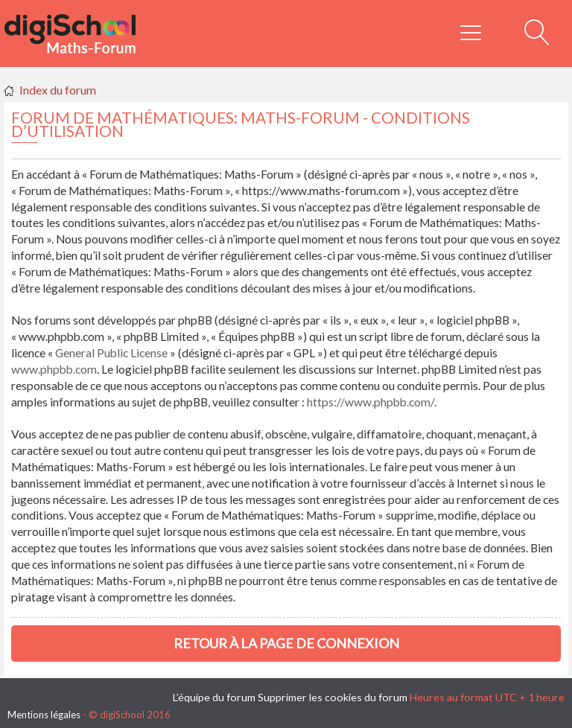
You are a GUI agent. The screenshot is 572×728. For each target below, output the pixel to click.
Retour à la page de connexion (286, 643)
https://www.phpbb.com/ (371, 402)
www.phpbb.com (54, 369)
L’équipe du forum (214, 697)
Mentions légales (44, 715)
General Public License (111, 353)
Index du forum (58, 90)
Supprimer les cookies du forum (333, 697)
